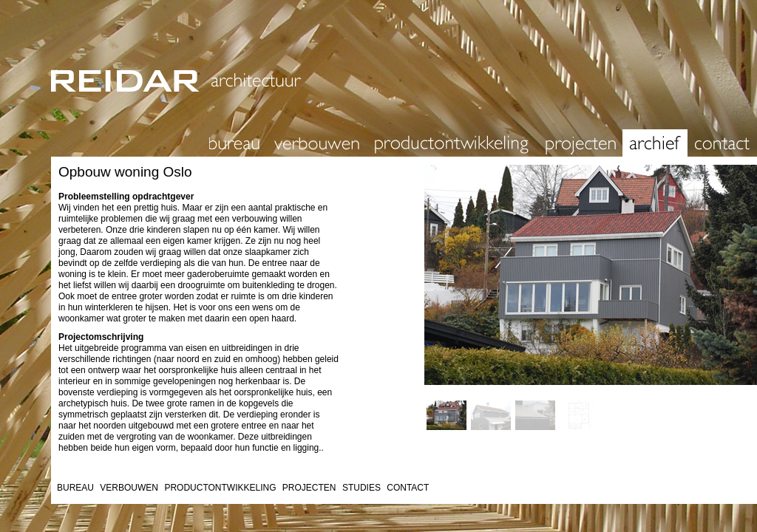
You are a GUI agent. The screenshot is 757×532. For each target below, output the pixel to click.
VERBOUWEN (129, 488)
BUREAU (75, 488)
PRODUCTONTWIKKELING (220, 488)
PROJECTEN (309, 488)
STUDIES (361, 488)
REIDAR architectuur (384, 65)
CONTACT (408, 488)
